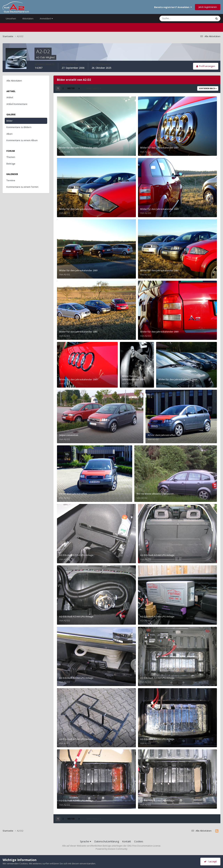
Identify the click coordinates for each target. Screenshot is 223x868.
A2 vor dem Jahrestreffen (162, 435)
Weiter (71, 88)
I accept (210, 861)
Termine (11, 180)
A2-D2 (67, 152)
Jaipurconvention (69, 435)
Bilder (9, 121)
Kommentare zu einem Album (22, 140)
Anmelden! (46, 18)
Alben (9, 134)
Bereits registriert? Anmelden (173, 7)
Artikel (10, 97)
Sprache (86, 841)
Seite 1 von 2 (94, 88)
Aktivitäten (28, 18)
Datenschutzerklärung (107, 841)
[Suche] (179, 18)
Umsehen (11, 18)
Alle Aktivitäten (14, 81)
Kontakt (127, 841)
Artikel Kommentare (17, 104)
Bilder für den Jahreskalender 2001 (78, 148)
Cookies (139, 841)
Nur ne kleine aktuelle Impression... (156, 494)
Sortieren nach (208, 88)
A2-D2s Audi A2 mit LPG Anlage (76, 555)
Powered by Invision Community (111, 849)
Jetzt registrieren (208, 7)
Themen (11, 157)
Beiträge (11, 164)
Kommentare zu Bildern (19, 127)
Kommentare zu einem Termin (22, 187)
